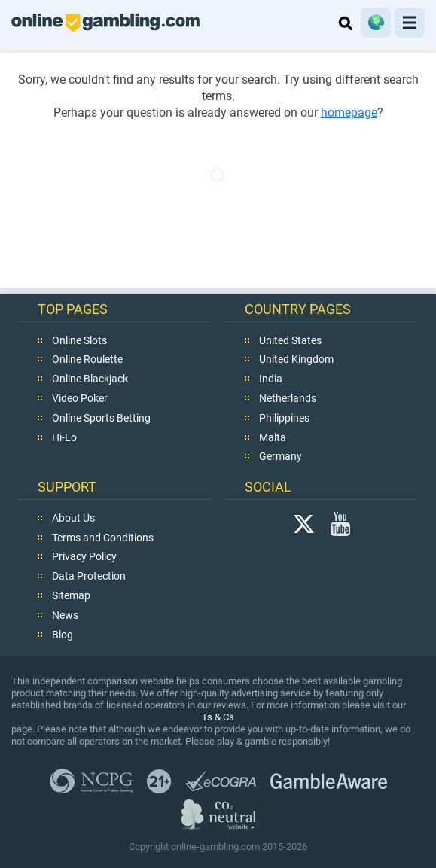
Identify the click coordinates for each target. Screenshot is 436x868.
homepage (349, 113)
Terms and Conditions (103, 537)
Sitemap (71, 595)
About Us (73, 517)
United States (290, 340)
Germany (281, 456)
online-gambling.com (105, 23)
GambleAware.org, (329, 781)
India (271, 379)
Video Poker (80, 397)
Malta (273, 437)
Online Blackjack (90, 379)
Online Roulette (87, 359)
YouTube (340, 523)
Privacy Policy (84, 556)
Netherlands (288, 397)
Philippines (284, 417)
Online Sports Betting (101, 417)
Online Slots (79, 340)
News (65, 614)
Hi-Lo (64, 437)
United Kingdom (296, 359)
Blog (63, 634)
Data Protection (89, 576)
